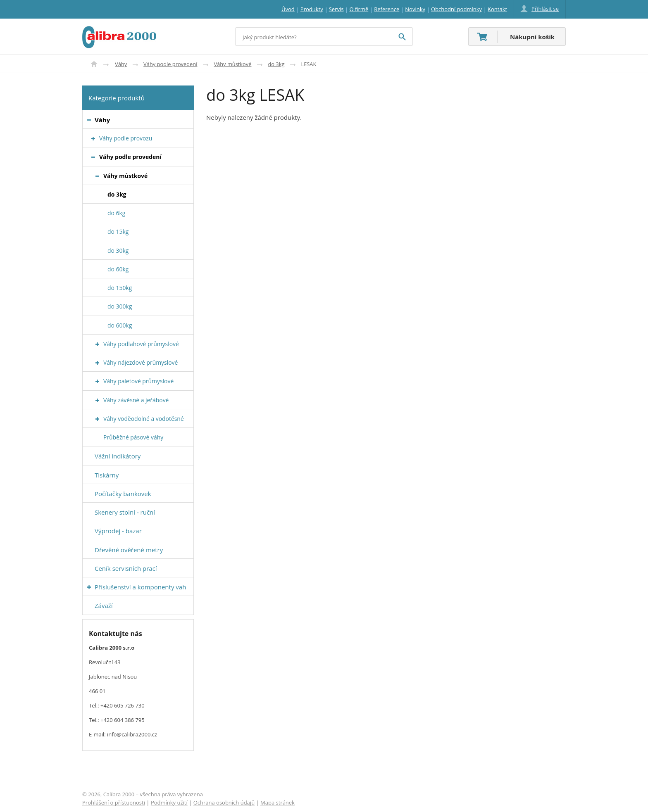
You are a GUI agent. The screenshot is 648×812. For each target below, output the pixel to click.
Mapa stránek (278, 803)
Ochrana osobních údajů (224, 803)
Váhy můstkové (232, 64)
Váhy (121, 64)
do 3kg (276, 64)
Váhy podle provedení (170, 64)
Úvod (94, 64)
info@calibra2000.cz (132, 734)
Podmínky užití (169, 803)
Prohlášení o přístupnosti (114, 803)
